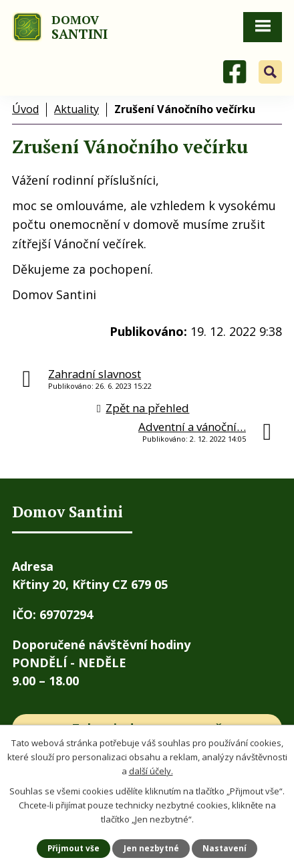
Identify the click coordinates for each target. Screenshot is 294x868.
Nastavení (225, 848)
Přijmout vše (73, 848)
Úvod (25, 109)
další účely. (151, 770)
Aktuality (77, 109)
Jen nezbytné (151, 848)
